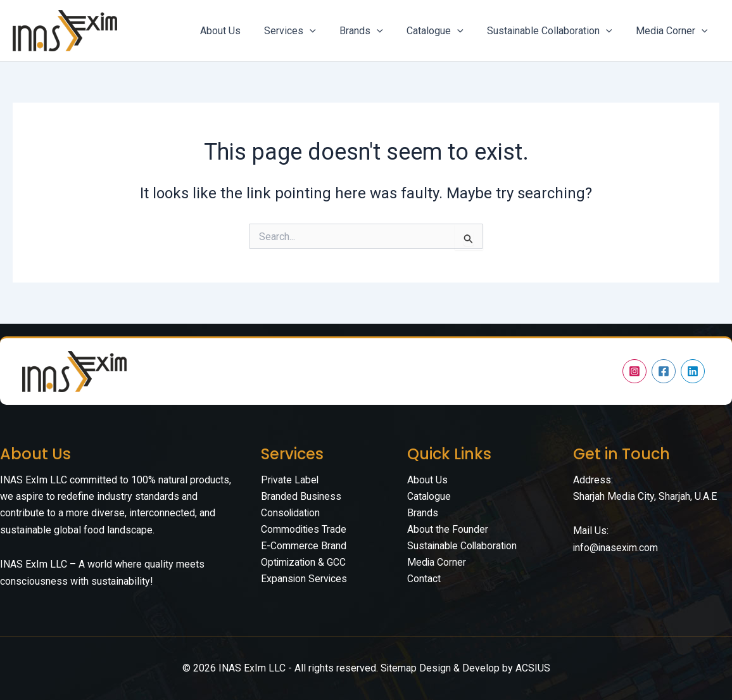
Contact (424, 580)
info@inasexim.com (616, 548)
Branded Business (301, 496)
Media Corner (437, 563)
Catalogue (429, 496)
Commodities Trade (304, 530)
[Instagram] (634, 371)
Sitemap (398, 668)
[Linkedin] (693, 371)
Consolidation (291, 513)
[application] (325, 31)
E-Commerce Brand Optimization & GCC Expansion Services (305, 563)
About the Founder (448, 530)
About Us (427, 480)
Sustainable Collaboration (464, 546)
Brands (423, 513)
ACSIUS (533, 668)
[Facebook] (664, 371)
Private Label (290, 480)
